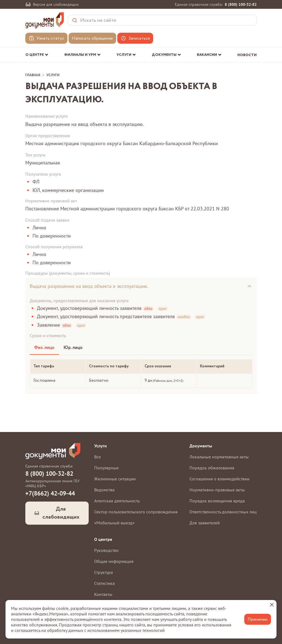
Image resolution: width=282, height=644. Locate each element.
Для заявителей (205, 523)
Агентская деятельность (117, 501)
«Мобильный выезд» (114, 523)
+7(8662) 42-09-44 (50, 493)
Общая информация (114, 561)
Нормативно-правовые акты (217, 490)
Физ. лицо (44, 348)
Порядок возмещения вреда (217, 501)
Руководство (106, 550)
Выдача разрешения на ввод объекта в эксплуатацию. (89, 286)
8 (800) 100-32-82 (241, 4)
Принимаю (258, 619)
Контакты (103, 594)
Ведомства (104, 490)
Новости (247, 55)
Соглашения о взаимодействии (219, 479)
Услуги (53, 75)
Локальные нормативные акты (219, 457)
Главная (33, 75)
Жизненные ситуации (115, 479)
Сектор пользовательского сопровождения (136, 512)
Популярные (106, 468)
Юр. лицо (73, 348)
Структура (104, 572)
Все (97, 457)
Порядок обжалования (212, 468)
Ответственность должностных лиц (223, 512)
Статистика (105, 583)
